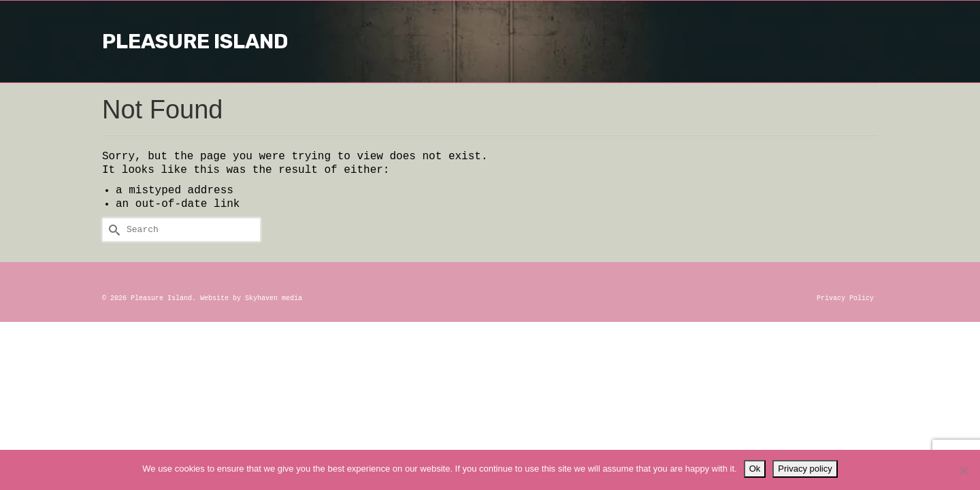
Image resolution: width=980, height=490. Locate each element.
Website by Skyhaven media (251, 298)
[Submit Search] (112, 230)
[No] (963, 470)
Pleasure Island (490, 42)
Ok (755, 469)
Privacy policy (805, 469)
